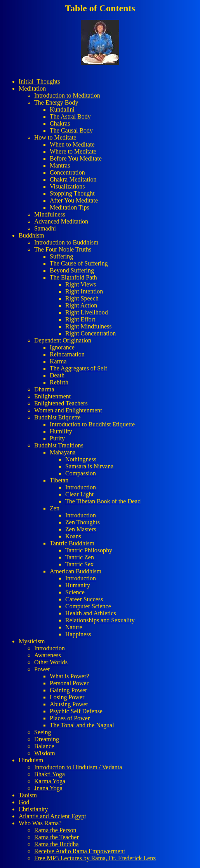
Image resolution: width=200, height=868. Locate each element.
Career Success (84, 599)
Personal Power (69, 683)
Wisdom (45, 753)
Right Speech (82, 298)
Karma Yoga (50, 781)
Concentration (67, 172)
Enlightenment (52, 396)
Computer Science (88, 606)
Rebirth (59, 382)
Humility (61, 431)
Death (57, 375)
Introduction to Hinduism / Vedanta (78, 767)
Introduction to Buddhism (66, 242)
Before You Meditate (76, 158)
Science (75, 592)
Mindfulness (50, 214)
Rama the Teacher (57, 837)
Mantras (60, 165)
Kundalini (62, 109)
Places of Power (70, 718)
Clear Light (79, 494)
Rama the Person (55, 830)
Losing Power (67, 697)
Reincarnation (67, 354)
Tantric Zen (80, 557)
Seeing (43, 732)
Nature (74, 627)
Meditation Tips (70, 207)
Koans (73, 536)
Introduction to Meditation (67, 95)
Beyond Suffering (72, 270)
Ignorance (62, 347)
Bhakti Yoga (50, 774)
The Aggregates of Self (78, 368)
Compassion (81, 473)
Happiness (78, 634)
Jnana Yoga (48, 788)
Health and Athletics (91, 613)
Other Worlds (51, 662)
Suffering (61, 256)
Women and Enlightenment (68, 410)
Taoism (28, 795)
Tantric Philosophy (89, 550)
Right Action (81, 305)
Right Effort (80, 319)
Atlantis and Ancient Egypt (52, 816)
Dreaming (47, 739)
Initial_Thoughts (39, 81)
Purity (57, 438)
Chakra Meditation (73, 179)
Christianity (33, 809)
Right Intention (84, 291)
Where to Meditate (73, 151)
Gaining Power (68, 690)
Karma (58, 361)
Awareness (48, 655)
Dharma (44, 389)
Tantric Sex (79, 564)
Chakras (60, 123)
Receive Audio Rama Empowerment (80, 851)
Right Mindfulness (89, 326)
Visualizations (67, 186)
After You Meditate (74, 200)
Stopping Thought (72, 193)
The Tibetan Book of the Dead (103, 501)
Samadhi (45, 228)
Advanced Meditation (61, 221)
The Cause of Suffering (79, 263)
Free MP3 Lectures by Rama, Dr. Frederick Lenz (95, 858)
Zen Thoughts (83, 522)
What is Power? (69, 676)
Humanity (78, 585)
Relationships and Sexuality (100, 620)
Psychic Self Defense (76, 711)
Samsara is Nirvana (89, 466)
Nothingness (81, 459)
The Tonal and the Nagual (82, 725)
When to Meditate (72, 144)
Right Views (81, 284)
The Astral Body (70, 116)
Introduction (81, 487)
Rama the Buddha (57, 844)
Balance (44, 746)
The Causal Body (71, 130)
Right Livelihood (87, 312)
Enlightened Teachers (61, 403)
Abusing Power (69, 704)
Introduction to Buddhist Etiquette (92, 424)
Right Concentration (90, 333)
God (24, 802)
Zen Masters (81, 529)
